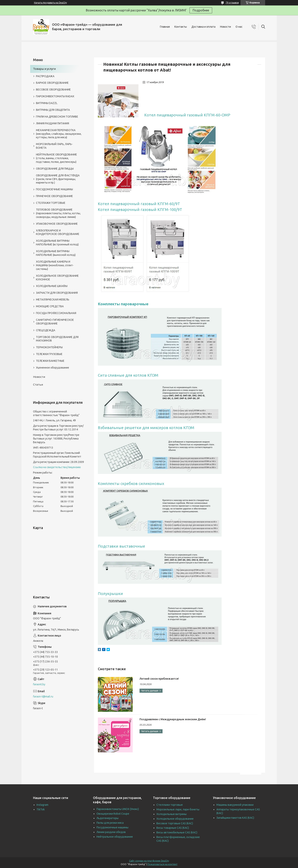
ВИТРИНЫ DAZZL (47, 103)
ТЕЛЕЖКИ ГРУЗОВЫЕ (49, 354)
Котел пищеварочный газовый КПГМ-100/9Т (140, 210)
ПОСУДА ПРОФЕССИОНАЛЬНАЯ (56, 313)
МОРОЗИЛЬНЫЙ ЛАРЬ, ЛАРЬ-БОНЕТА (54, 146)
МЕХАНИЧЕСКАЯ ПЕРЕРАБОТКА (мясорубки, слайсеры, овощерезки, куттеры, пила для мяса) (59, 134)
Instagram (42, 805)
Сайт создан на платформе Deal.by (149, 861)
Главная (165, 27)
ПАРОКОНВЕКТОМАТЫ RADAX (55, 96)
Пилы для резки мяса (110, 823)
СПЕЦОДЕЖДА (46, 330)
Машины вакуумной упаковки (235, 805)
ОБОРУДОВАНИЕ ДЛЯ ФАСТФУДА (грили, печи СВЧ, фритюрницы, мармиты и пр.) (58, 179)
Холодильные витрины (172, 814)
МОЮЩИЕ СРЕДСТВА (50, 306)
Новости (225, 27)
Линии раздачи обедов (111, 832)
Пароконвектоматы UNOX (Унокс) (118, 809)
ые (146, 304)
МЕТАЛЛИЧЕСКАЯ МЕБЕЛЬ (53, 300)
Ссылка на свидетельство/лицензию (57, 467)
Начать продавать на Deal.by (50, 3)
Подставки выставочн (119, 546)
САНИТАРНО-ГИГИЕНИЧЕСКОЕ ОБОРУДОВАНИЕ (55, 322)
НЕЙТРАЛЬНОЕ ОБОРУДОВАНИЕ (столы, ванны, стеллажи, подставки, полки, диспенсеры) (56, 158)
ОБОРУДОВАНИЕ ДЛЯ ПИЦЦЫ (55, 169)
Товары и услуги (44, 69)
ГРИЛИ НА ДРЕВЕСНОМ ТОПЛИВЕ (57, 117)
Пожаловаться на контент (163, 864)
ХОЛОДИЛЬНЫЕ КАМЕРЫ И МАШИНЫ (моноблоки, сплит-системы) (55, 265)
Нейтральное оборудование (115, 837)
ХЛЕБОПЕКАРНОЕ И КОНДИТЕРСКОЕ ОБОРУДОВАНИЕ (58, 232)
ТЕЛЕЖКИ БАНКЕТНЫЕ (50, 361)
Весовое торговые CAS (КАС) (175, 823)
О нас (239, 27)
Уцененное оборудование (53, 368)
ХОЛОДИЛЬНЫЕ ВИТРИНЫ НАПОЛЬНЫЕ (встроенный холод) (57, 243)
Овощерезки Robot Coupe (113, 814)
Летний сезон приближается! (159, 679)
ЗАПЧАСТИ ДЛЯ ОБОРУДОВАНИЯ (57, 293)
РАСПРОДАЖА (45, 76)
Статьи (38, 384)
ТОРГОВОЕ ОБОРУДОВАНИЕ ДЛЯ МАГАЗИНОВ (57, 339)
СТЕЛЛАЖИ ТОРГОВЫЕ (51, 203)
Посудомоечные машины (112, 827)
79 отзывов (232, 3)
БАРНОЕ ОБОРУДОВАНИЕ (52, 83)
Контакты (181, 27)
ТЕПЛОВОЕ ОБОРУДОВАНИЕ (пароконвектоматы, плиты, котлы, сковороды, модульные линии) (58, 213)
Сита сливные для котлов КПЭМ (128, 375)
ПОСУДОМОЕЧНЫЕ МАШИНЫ (54, 189)
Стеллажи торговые (170, 805)
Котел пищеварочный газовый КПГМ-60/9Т (139, 204)
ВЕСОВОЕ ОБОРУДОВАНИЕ (53, 90)
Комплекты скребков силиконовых (131, 484)
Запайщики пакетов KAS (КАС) (235, 818)
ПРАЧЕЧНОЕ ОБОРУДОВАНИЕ (54, 196)
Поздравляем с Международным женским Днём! (173, 719)
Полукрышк (109, 594)
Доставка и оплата (203, 27)
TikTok (41, 809)
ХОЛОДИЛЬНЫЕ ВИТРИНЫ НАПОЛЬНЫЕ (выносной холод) (56, 253)
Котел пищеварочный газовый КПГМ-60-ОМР (187, 115)
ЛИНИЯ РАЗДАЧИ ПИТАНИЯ (53, 123)
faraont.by (39, 684)
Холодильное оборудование (175, 819)
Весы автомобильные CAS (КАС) (177, 832)
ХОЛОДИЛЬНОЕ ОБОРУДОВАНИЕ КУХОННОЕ (57, 278)
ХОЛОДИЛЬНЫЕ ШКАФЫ (52, 286)
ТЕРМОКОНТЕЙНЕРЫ (49, 347)
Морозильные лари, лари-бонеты (178, 809)
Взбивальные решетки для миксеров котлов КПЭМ (146, 428)
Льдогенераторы (108, 818)
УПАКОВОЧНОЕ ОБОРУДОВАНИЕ (57, 224)
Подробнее (201, 10)
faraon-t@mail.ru (43, 696)
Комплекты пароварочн (120, 304)
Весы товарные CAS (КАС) (173, 828)
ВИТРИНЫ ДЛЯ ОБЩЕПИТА (53, 110)
